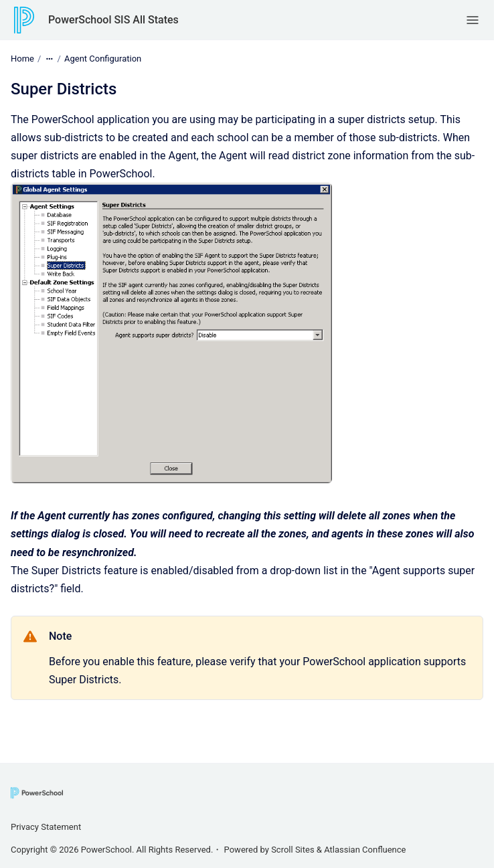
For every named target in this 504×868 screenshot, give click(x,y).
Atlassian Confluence (365, 850)
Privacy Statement (46, 827)
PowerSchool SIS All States (113, 20)
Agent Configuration (103, 59)
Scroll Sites (293, 850)
